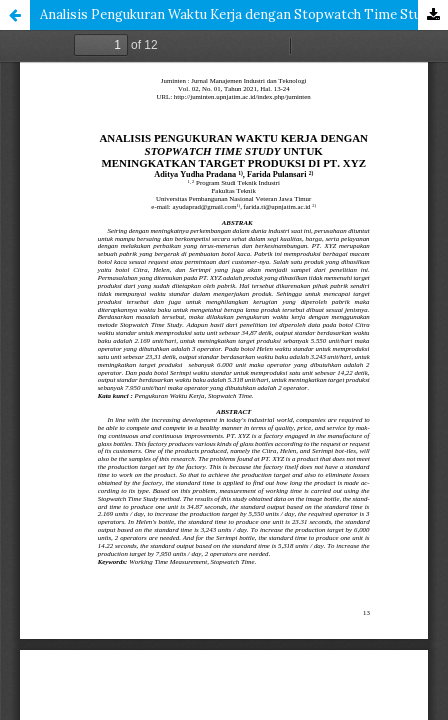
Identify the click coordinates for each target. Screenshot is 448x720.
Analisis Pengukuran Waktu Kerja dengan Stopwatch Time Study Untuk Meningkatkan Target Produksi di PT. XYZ (244, 14)
